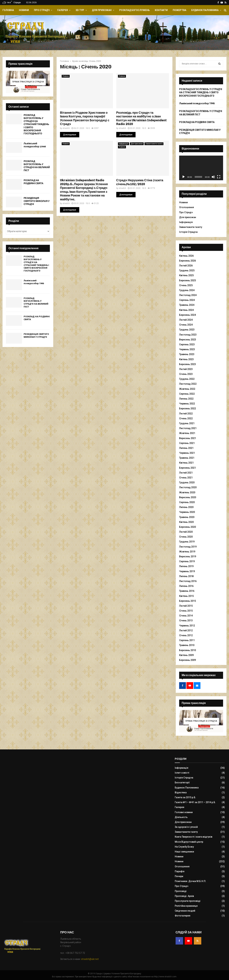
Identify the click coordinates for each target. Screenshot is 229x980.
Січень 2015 (186, 611)
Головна (8, 10)
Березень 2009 (188, 660)
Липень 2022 (186, 399)
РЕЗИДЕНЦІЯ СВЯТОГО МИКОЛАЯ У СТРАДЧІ (37, 201)
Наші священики (184, 852)
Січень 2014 (186, 616)
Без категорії (182, 783)
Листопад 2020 (188, 487)
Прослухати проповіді (188, 901)
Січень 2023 (186, 374)
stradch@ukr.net (90, 959)
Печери (179, 876)
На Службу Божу (184, 847)
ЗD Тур (80, 10)
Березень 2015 (188, 601)
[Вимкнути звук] (213, 177)
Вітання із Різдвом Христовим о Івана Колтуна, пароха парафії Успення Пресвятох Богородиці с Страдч (85, 118)
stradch (66, 128)
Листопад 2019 (188, 547)
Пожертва (179, 10)
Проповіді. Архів (184, 896)
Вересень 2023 (188, 340)
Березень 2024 (188, 315)
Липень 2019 (186, 566)
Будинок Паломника (205, 10)
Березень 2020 (188, 527)
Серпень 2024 (187, 300)
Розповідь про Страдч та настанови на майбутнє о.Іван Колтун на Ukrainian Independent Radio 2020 (142, 118)
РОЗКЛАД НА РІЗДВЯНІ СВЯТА (34, 182)
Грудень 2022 (187, 379)
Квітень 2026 (186, 256)
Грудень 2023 (187, 330)
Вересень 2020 (188, 497)
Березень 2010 (188, 650)
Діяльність (181, 817)
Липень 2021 (186, 448)
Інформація (124, 144)
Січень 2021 (186, 478)
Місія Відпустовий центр (189, 842)
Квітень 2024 (186, 310)
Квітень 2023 (186, 359)
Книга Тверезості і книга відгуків (194, 837)
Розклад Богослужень (135, 10)
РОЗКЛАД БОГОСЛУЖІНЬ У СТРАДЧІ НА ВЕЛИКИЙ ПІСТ (37, 166)
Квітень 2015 (186, 596)
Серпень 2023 (187, 344)
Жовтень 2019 (187, 552)
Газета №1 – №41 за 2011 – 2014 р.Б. (195, 802)
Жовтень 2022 (187, 389)
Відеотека (181, 792)
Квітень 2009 (186, 655)
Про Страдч (42, 10)
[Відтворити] (184, 177)
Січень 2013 (186, 621)
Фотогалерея (183, 916)
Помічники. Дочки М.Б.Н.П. (190, 881)
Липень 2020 (186, 507)
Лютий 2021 (186, 473)
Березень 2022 (188, 408)
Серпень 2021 (187, 443)
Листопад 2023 (188, 335)
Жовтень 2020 (187, 492)
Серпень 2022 (187, 394)
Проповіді (181, 891)
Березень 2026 (188, 261)
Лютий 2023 (186, 369)
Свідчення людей (185, 911)
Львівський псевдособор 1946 (35, 145)
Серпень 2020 (187, 502)
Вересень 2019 (188, 556)
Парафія (180, 871)
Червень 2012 (187, 626)
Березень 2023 (188, 364)
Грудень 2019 (187, 542)
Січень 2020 (186, 537)
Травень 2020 (187, 517)
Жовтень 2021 (187, 433)
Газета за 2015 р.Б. (185, 797)
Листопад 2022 (188, 384)
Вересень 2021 (188, 438)
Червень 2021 (187, 453)
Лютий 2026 (186, 266)
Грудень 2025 (187, 270)
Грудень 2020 (187, 482)
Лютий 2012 (186, 630)
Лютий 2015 (186, 606)
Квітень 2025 (186, 275)
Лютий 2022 (186, 414)
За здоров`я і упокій (186, 827)
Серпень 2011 (187, 640)
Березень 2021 (188, 468)
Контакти (161, 10)
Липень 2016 (186, 586)
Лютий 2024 (186, 320)
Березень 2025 (188, 280)
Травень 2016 (187, 591)
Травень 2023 (187, 354)
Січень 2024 (186, 325)
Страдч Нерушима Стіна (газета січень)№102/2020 (140, 182)
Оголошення (186, 207)
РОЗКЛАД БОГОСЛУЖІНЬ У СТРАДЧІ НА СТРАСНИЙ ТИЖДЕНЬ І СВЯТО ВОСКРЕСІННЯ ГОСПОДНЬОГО (36, 124)
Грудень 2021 (187, 423)
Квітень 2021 (186, 463)
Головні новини (184, 812)
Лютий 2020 (186, 532)
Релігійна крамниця (186, 906)
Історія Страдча (188, 232)
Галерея (63, 10)
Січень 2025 (186, 285)
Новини (24, 10)
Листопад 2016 (188, 581)
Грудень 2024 (187, 290)
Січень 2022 (186, 418)
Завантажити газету (154, 144)
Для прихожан (102, 10)
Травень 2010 (187, 645)
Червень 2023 (187, 349)
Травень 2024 (187, 305)
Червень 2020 (187, 512)
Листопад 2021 (188, 428)
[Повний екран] (219, 177)
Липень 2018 (186, 576)
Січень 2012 (186, 635)
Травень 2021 (187, 458)
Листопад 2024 (188, 295)
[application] (201, 168)
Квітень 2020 (186, 522)
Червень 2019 (187, 571)
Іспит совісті (182, 773)
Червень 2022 (187, 404)
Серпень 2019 (187, 561)
